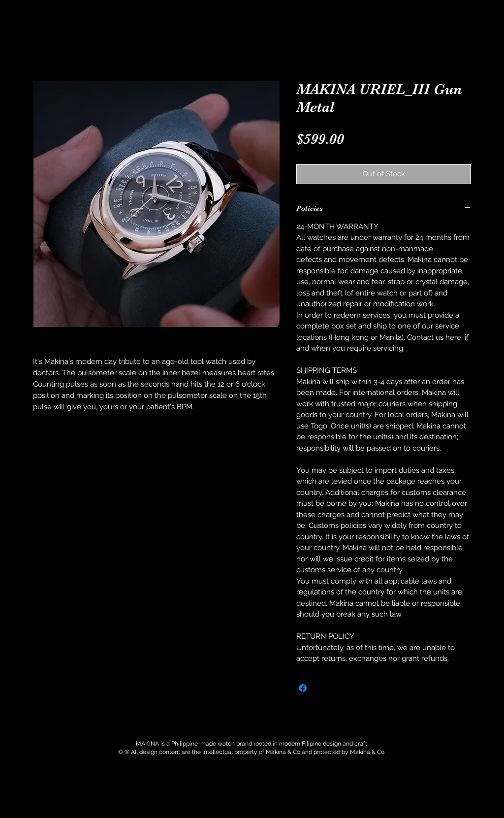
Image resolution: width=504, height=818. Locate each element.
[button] (143, 27)
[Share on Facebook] (303, 688)
